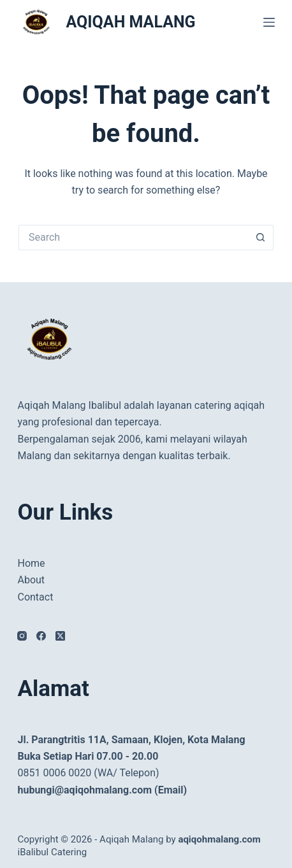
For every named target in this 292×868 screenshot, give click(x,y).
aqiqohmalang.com (219, 839)
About (31, 580)
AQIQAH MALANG (130, 22)
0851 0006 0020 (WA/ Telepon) (88, 773)
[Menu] (269, 22)
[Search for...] (133, 238)
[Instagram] (22, 636)
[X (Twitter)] (60, 636)
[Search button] (261, 238)
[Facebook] (41, 636)
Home (31, 563)
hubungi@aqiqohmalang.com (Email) (102, 790)
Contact (35, 597)
